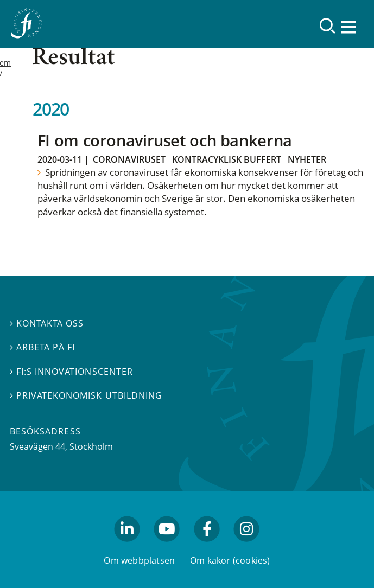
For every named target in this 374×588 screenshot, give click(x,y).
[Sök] (328, 26)
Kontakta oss (47, 323)
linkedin (127, 547)
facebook (207, 547)
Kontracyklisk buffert (227, 159)
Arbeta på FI (42, 347)
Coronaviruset (129, 159)
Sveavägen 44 (37, 446)
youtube (167, 547)
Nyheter (307, 159)
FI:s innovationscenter (71, 372)
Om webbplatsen (139, 560)
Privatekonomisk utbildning (86, 395)
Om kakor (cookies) (230, 560)
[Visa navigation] (350, 27)
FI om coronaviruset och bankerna (165, 140)
